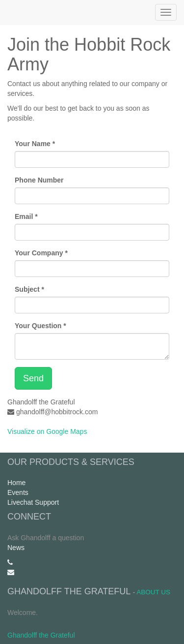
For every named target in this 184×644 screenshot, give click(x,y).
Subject (27, 289)
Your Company (39, 253)
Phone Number (39, 180)
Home (16, 483)
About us (153, 592)
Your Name (33, 144)
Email (24, 216)
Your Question (38, 326)
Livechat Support (33, 502)
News (16, 548)
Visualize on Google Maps (47, 431)
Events (18, 492)
